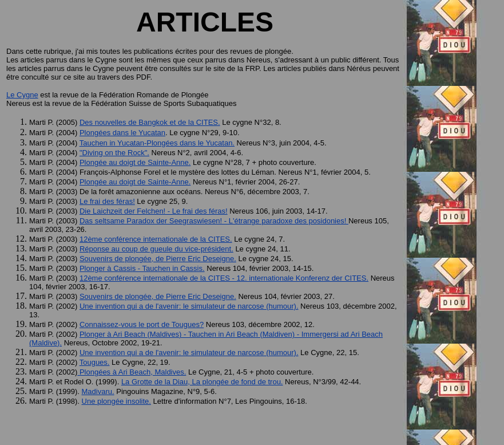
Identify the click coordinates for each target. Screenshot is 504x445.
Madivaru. (98, 391)
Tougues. (95, 362)
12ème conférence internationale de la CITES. (156, 239)
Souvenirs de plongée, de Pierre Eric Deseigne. (158, 259)
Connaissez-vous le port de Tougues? (142, 324)
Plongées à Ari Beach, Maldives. (132, 372)
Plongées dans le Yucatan (122, 133)
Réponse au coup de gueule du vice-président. (156, 249)
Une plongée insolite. (116, 401)
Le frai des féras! (107, 201)
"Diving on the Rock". (114, 153)
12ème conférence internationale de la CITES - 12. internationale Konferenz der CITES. (224, 278)
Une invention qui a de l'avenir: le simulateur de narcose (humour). (189, 306)
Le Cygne (22, 95)
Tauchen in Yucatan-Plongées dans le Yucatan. (157, 143)
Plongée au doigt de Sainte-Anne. (135, 162)
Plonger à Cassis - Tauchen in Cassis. (142, 268)
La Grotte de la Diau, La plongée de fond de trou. (202, 382)
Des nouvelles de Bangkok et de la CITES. (150, 122)
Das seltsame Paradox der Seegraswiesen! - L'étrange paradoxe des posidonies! (214, 221)
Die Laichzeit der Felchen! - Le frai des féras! (154, 211)
